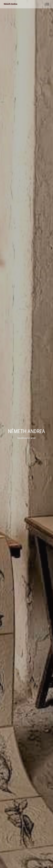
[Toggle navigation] (47, 4)
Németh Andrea (11, 4)
